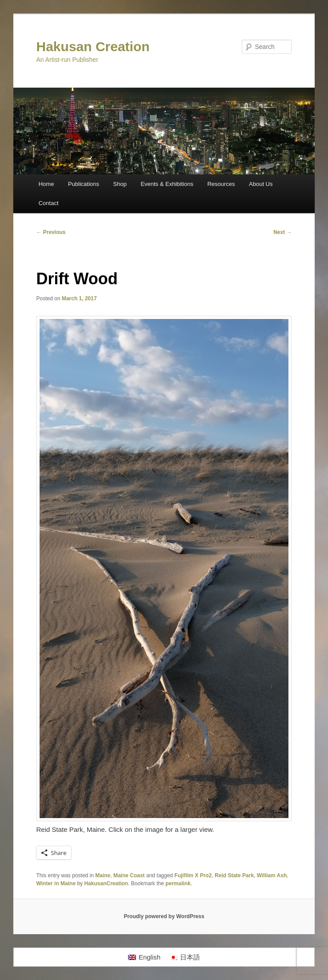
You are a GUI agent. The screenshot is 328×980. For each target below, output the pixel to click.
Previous (51, 232)
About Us (261, 184)
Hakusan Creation (93, 46)
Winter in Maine (56, 883)
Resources (221, 184)
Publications (84, 184)
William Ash (272, 875)
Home (46, 184)
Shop (120, 184)
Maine (103, 875)
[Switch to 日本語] (185, 957)
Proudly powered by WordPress (164, 916)
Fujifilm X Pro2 (193, 875)
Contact (49, 203)
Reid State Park (234, 875)
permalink (178, 883)
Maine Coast (129, 875)
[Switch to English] (144, 957)
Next (282, 232)
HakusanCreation (106, 883)
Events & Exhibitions (167, 184)
